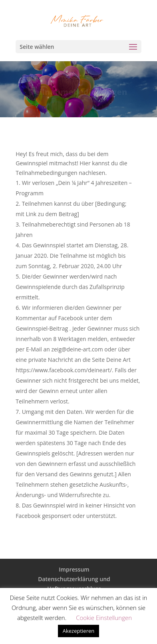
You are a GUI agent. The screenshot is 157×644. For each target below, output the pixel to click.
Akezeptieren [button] (79, 631)
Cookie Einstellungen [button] (104, 618)
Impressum (74, 569)
